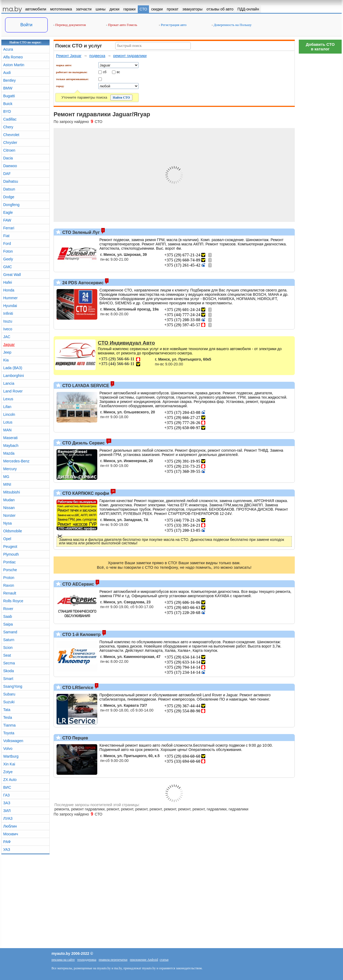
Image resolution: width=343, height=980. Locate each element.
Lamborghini (14, 376)
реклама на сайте (63, 960)
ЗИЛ (7, 811)
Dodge (9, 197)
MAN (7, 430)
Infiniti (8, 313)
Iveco (8, 329)
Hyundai (10, 306)
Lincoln (9, 414)
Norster (9, 515)
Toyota (9, 733)
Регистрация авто (173, 25)
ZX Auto (10, 780)
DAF (7, 174)
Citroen (9, 150)
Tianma (9, 725)
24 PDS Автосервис (82, 283)
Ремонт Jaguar (69, 56)
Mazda (9, 453)
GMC (8, 267)
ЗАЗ (7, 803)
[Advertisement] (320, 137)
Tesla (8, 717)
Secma (9, 663)
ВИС (7, 787)
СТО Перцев (75, 738)
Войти (26, 25)
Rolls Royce (13, 601)
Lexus (8, 399)
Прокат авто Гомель (122, 25)
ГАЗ (6, 795)
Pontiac (10, 562)
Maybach (11, 446)
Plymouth (11, 554)
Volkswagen (13, 741)
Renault (10, 593)
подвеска (97, 56)
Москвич (11, 834)
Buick (8, 104)
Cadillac (10, 119)
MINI (7, 484)
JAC (7, 337)
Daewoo (10, 166)
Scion (8, 648)
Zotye (8, 772)
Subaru (9, 694)
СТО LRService (77, 688)
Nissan (9, 508)
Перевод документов (70, 25)
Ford (7, 244)
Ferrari (9, 228)
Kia (6, 360)
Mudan (9, 500)
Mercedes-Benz (16, 461)
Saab (8, 616)
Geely (8, 259)
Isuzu (8, 321)
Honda (9, 290)
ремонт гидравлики (130, 56)
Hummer (10, 298)
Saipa (8, 624)
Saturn (9, 640)
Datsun (9, 189)
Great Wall (12, 275)
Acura (8, 49)
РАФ (7, 842)
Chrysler (10, 143)
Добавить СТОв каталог (320, 47)
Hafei (8, 282)
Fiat (6, 236)
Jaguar (9, 345)
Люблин (10, 826)
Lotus (8, 422)
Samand (10, 632)
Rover (8, 609)
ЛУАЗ (8, 818)
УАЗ (7, 850)
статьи (164, 960)
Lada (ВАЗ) (13, 368)
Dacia (8, 158)
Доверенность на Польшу (232, 25)
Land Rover (13, 391)
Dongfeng (11, 205)
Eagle (8, 212)
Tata (7, 710)
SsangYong (13, 686)
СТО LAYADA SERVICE (85, 386)
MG (6, 477)
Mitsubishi (12, 492)
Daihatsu (11, 181)
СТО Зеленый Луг (80, 232)
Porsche (10, 570)
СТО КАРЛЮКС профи (85, 493)
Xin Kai (9, 764)
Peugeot (10, 547)
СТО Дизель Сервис (83, 443)
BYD (7, 111)
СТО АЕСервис (78, 584)
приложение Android (144, 960)
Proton (9, 578)
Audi (7, 73)
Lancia (9, 383)
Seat (7, 655)
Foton (8, 251)
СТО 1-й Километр (81, 635)
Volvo (8, 749)
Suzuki (9, 702)
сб (105, 72)
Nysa (8, 523)
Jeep (7, 352)
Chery (8, 127)
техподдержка (87, 960)
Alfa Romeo (13, 57)
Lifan (7, 407)
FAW (7, 220)
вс (118, 72)
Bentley (10, 80)
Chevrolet (11, 135)
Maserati (10, 438)
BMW (8, 88)
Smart (8, 679)
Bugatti (9, 96)
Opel (7, 539)
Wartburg (11, 756)
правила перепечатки (113, 960)
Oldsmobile (13, 531)
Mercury (10, 469)
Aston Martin (14, 65)
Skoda (9, 671)
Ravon (9, 585)
